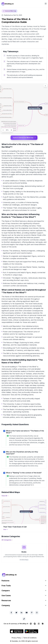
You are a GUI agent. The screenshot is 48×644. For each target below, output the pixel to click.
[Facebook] (11, 613)
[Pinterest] (32, 613)
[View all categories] (7, 540)
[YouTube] (27, 613)
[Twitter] (16, 613)
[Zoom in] (11, 130)
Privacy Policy (16, 638)
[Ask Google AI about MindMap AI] (35, 624)
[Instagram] (37, 613)
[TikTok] (24, 619)
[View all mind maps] (5, 496)
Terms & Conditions (30, 638)
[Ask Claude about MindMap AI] (43, 624)
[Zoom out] (3, 130)
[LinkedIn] (21, 613)
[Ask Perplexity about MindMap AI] (39, 624)
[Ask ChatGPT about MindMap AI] (31, 624)
